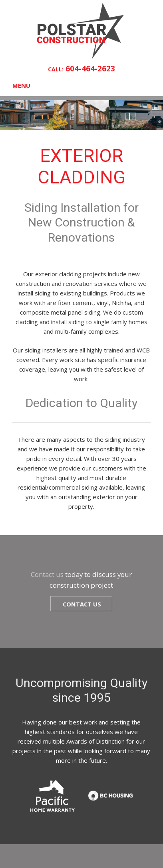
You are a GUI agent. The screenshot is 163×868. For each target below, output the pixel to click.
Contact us (47, 574)
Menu (21, 85)
